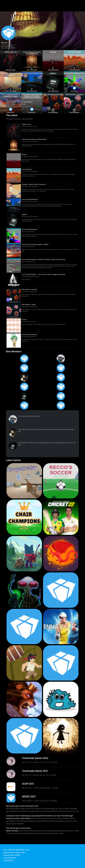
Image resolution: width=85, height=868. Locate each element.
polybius (24, 214)
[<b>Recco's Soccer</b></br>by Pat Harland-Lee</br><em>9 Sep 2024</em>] (61, 481)
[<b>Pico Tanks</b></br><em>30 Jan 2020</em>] (24, 626)
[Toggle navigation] (6, 3)
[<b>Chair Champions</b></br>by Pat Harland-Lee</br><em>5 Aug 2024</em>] (24, 517)
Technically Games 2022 (35, 758)
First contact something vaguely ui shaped (35, 244)
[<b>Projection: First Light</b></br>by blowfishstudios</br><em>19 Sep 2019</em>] (61, 736)
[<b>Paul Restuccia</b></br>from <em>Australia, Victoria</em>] (61, 359)
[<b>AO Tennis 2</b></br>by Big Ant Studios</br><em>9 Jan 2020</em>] (61, 626)
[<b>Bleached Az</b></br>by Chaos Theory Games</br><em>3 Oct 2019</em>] (61, 699)
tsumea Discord (10, 858)
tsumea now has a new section (18, 818)
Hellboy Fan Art (27, 124)
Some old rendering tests (30, 229)
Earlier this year (12, 831)
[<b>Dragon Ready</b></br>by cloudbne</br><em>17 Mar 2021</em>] (61, 554)
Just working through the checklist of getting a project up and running (43, 259)
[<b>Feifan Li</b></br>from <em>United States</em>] (61, 387)
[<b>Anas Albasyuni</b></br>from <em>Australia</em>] (24, 405)
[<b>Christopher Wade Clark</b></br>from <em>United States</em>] (24, 368)
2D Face (24, 319)
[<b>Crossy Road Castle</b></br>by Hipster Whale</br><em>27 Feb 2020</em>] (61, 590)
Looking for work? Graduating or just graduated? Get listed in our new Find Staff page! (40, 816)
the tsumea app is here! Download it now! (22, 806)
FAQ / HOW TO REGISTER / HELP (16, 850)
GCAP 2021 (28, 784)
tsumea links (9, 860)
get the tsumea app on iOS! (14, 852)
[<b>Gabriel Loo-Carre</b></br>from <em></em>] (24, 359)
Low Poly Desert (27, 169)
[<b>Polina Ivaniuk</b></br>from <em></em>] (61, 405)
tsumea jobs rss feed (12, 855)
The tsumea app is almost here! (18, 828)
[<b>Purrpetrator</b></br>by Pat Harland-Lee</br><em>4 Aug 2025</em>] (24, 481)
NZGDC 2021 (29, 797)
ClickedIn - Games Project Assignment (34, 184)
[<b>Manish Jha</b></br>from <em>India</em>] (24, 387)
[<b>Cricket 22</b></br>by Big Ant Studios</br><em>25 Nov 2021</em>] (61, 517)
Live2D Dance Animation (29, 334)
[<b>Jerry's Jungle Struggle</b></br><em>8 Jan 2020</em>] (24, 663)
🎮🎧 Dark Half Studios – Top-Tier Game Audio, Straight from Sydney (43, 274)
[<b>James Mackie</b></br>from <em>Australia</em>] (61, 396)
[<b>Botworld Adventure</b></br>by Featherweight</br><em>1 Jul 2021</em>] (24, 554)
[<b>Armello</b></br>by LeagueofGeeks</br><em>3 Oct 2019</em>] (24, 699)
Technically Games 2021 (35, 771)
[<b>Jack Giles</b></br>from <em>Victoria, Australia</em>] (61, 377)
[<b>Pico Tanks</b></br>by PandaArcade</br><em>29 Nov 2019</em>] (61, 663)
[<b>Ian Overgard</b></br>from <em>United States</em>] (61, 368)
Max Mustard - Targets (29, 304)
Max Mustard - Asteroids (29, 289)
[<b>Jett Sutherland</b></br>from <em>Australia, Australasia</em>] (24, 396)
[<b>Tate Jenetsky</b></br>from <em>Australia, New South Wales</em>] (24, 377)
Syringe (24, 154)
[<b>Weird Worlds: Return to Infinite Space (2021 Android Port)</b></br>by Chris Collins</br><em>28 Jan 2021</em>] (24, 590)
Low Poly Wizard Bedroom (30, 199)
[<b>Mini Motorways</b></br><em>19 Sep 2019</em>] (24, 736)
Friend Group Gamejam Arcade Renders (34, 139)
